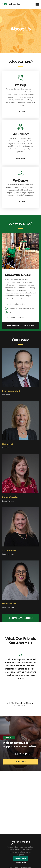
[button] (20, 326)
